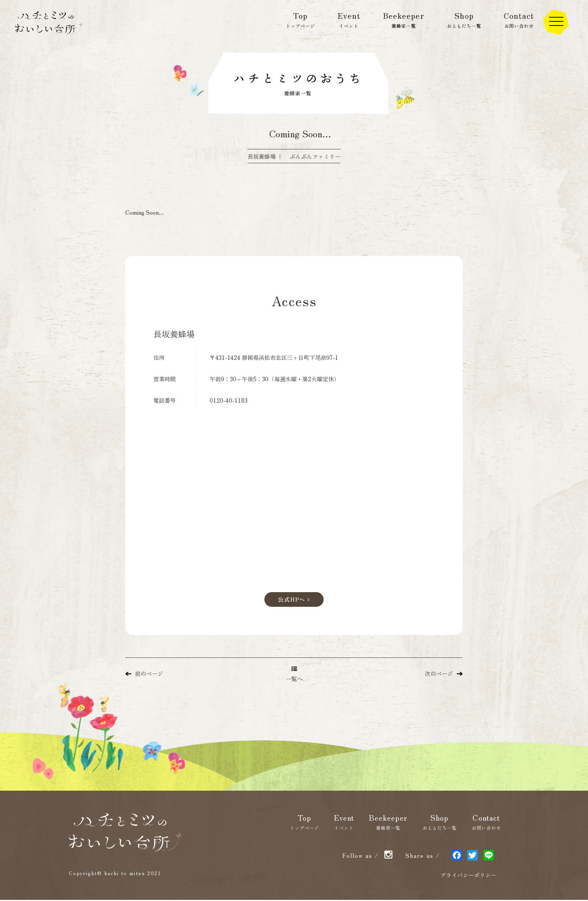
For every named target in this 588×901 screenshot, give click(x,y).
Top (300, 20)
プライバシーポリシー (468, 876)
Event (349, 20)
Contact (519, 20)
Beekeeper (404, 20)
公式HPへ (294, 600)
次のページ (444, 675)
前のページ (144, 675)
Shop (464, 20)
